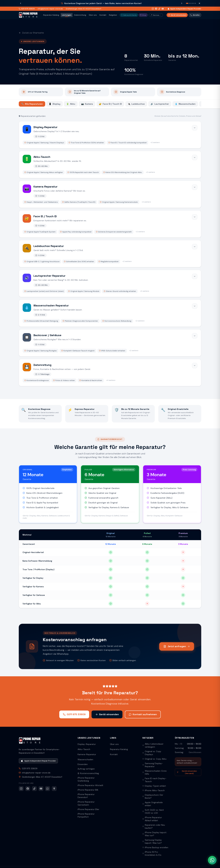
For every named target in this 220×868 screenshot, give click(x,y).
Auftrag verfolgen (86, 769)
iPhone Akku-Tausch (154, 790)
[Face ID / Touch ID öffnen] (110, 224)
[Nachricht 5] (194, 3)
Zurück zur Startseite (31, 33)
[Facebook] (156, 9)
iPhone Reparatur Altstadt (90, 785)
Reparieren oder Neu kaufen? (154, 826)
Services (156, 15)
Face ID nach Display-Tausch (154, 780)
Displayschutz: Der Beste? (153, 796)
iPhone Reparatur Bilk (88, 790)
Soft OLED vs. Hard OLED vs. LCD (153, 811)
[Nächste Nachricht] (182, 3)
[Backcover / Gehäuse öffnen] (110, 343)
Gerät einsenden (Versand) (187, 772)
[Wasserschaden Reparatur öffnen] (110, 313)
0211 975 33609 (27, 9)
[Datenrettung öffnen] (110, 373)
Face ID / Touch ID (110, 104)
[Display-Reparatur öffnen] (110, 135)
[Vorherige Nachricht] (21, 3)
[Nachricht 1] (187, 3)
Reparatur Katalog (51, 15)
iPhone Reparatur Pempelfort (86, 815)
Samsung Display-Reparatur (153, 765)
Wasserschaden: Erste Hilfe (154, 772)
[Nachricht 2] (189, 3)
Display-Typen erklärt (154, 786)
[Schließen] (199, 3)
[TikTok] (159, 9)
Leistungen (67, 15)
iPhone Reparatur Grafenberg (86, 779)
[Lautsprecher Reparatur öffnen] (110, 283)
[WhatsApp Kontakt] (212, 860)
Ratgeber (113, 15)
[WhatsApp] (48, 789)
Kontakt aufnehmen (143, 714)
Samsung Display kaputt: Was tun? (152, 841)
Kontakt (103, 15)
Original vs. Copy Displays (152, 753)
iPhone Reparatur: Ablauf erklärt (152, 819)
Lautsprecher (160, 104)
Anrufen (195, 15)
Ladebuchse (136, 104)
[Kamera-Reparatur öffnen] (110, 194)
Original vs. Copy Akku (154, 759)
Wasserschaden (185, 104)
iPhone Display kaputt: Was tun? (155, 834)
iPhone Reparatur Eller (88, 809)
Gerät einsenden (107, 714)
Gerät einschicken (177, 15)
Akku (71, 104)
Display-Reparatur (87, 744)
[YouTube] (163, 9)
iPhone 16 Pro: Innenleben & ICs (152, 853)
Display (55, 104)
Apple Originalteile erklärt (153, 804)
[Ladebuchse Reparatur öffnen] (110, 254)
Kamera (87, 104)
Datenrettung (80, 15)
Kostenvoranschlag (88, 773)
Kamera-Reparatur (87, 754)
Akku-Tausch (84, 749)
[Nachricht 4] (192, 3)
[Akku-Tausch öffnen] (110, 165)
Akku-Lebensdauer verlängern (153, 745)
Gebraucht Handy (129, 15)
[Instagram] (153, 9)
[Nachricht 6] (195, 3)
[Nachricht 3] (191, 3)
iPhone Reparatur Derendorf (86, 796)
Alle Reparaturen (32, 104)
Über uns (93, 15)
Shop (143, 15)
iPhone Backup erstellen (155, 847)
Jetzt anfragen (177, 646)
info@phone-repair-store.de (50, 9)
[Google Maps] (54, 789)
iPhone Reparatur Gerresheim (86, 803)
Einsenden (83, 764)
